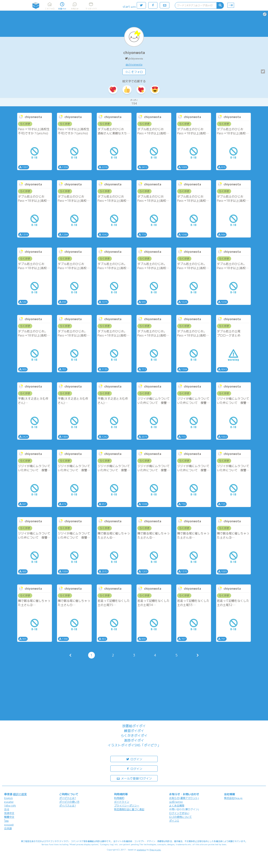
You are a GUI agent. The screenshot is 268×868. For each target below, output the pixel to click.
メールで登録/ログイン (134, 778)
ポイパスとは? (68, 806)
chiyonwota (134, 53)
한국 (7, 809)
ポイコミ (174, 821)
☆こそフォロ (134, 72)
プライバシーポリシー (127, 806)
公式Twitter (176, 802)
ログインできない (179, 813)
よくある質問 (177, 806)
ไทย (6, 821)
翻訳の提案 (20, 794)
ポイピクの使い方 (69, 802)
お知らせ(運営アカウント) (184, 798)
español (9, 802)
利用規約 (119, 798)
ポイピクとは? (68, 798)
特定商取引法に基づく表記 (129, 809)
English (8, 798)
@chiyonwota (135, 58)
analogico (141, 850)
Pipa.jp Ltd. (155, 850)
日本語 (8, 828)
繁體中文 (9, 817)
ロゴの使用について (180, 817)
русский (9, 825)
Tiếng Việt (10, 806)
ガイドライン (122, 802)
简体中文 (9, 813)
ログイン (134, 759)
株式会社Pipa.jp (233, 798)
